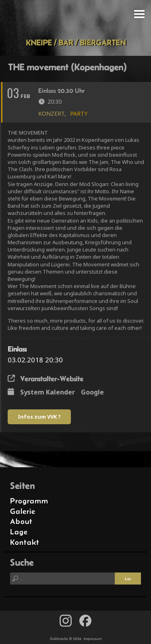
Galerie (23, 511)
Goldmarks (74, 19)
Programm (29, 501)
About (21, 521)
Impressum (93, 639)
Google (92, 392)
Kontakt (25, 542)
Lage (19, 532)
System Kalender (48, 392)
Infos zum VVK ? (39, 417)
